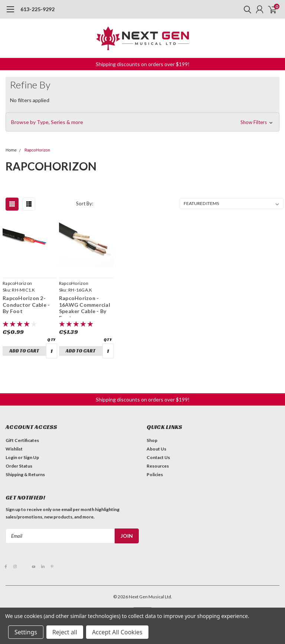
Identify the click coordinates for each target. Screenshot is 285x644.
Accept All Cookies (117, 632)
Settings (26, 632)
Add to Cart (24, 351)
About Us (156, 449)
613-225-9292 (37, 9)
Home (11, 150)
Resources (158, 466)
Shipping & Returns (25, 474)
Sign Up (31, 457)
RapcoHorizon (37, 150)
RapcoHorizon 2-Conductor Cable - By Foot (26, 305)
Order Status (19, 466)
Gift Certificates (22, 440)
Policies (155, 474)
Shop (152, 440)
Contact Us (158, 457)
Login (11, 457)
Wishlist (14, 449)
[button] (142, 122)
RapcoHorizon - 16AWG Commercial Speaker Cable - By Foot (85, 306)
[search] (246, 9)
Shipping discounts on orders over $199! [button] (143, 64)
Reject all (65, 632)
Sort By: (85, 204)
